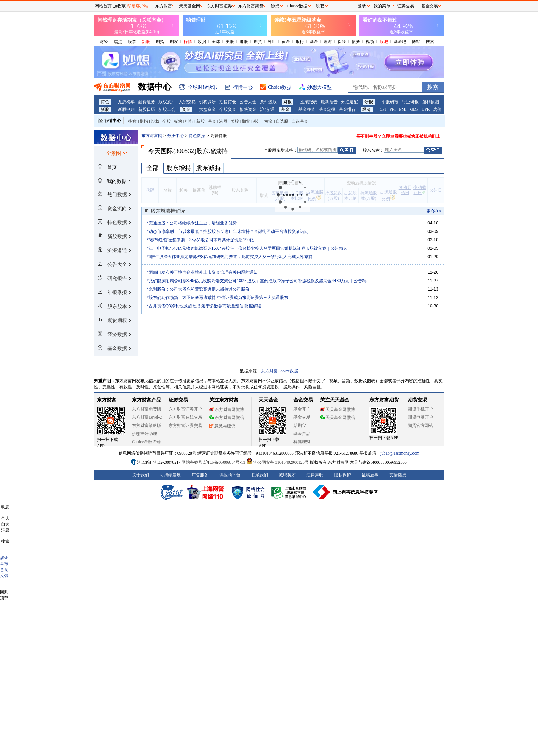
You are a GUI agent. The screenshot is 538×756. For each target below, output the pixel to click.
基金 (314, 42)
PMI (403, 109)
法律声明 (315, 475)
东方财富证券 (219, 6)
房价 (437, 109)
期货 (258, 42)
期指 (160, 42)
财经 (104, 42)
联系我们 (260, 475)
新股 (146, 42)
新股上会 (167, 109)
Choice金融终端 (146, 442)
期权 (174, 42)
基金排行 (347, 109)
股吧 (384, 42)
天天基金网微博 (338, 409)
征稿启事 (370, 475)
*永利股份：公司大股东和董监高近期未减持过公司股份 (198, 289)
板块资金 (248, 109)
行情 (188, 42)
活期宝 (300, 426)
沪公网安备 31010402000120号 (278, 462)
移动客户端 (138, 6)
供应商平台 (230, 475)
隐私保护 (342, 475)
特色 (105, 102)
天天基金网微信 (338, 418)
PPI (393, 109)
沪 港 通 (267, 109)
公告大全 (248, 102)
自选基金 (300, 121)
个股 (167, 121)
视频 (370, 42)
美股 (230, 42)
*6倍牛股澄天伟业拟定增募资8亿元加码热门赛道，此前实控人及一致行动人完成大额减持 (230, 257)
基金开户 (302, 409)
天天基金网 (190, 6)
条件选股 (268, 102)
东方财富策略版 (147, 426)
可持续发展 (170, 475)
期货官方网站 (420, 426)
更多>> (434, 211)
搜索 (430, 42)
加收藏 (119, 6)
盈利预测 (431, 102)
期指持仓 (228, 102)
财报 (288, 102)
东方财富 (107, 400)
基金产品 (302, 434)
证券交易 (406, 6)
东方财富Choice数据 (279, 371)
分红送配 (349, 102)
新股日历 (147, 109)
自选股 (282, 121)
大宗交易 (187, 102)
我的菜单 (382, 6)
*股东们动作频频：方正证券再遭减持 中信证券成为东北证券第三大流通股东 (218, 298)
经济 (367, 109)
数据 (202, 42)
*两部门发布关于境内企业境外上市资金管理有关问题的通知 (202, 272)
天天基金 (268, 400)
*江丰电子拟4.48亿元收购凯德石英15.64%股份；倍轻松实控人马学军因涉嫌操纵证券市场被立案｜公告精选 (247, 248)
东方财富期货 (384, 400)
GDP (414, 109)
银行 (300, 42)
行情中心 (113, 121)
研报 (369, 102)
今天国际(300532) (172, 151)
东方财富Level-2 (147, 417)
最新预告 (329, 102)
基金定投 (327, 109)
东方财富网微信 (227, 418)
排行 (189, 121)
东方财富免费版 (147, 409)
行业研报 (410, 102)
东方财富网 (152, 136)
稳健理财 (302, 442)
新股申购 (126, 109)
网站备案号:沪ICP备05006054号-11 (214, 462)
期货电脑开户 (420, 417)
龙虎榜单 (126, 102)
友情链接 (398, 475)
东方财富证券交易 (185, 426)
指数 (133, 121)
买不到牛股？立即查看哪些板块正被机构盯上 (398, 136)
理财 (328, 42)
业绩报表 (309, 102)
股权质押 (167, 102)
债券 (356, 42)
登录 (362, 6)
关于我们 (141, 475)
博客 (416, 42)
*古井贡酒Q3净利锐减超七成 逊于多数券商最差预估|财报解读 (204, 306)
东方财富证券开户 (185, 409)
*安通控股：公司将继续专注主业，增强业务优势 (192, 223)
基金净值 (307, 109)
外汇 (272, 42)
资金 (186, 109)
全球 (216, 42)
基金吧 (400, 42)
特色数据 (197, 136)
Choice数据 (297, 6)
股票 (132, 42)
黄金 (286, 42)
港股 (244, 42)
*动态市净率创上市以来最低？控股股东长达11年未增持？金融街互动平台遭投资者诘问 (228, 231)
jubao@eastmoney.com (400, 453)
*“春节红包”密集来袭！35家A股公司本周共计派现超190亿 (200, 240)
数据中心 (176, 136)
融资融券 (147, 102)
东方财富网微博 (227, 409)
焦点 (118, 42)
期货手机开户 (420, 409)
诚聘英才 (287, 475)
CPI (383, 109)
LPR (426, 109)
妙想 (275, 6)
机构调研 (207, 102)
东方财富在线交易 (185, 417)
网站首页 (103, 6)
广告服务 (200, 475)
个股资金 (228, 109)
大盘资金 (207, 109)
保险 (342, 42)
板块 (178, 121)
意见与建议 (222, 426)
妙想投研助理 (144, 434)
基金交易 (302, 417)
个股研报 (390, 102)
